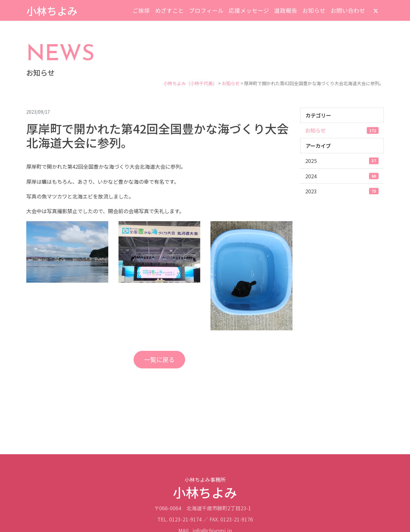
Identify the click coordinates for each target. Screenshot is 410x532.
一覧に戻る (159, 359)
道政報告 (286, 10)
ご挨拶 (141, 10)
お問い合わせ (348, 10)
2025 (342, 161)
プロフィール (206, 10)
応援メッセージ (249, 10)
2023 (342, 191)
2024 (342, 176)
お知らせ (314, 10)
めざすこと (169, 10)
